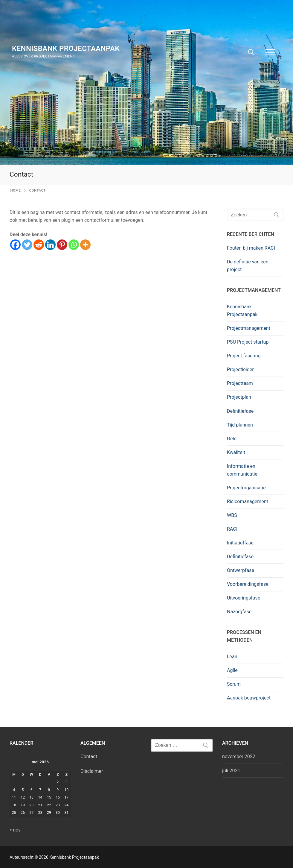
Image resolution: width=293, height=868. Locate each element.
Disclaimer (92, 771)
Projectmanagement (249, 328)
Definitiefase (240, 411)
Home (16, 190)
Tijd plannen (240, 425)
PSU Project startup (248, 342)
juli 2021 (231, 771)
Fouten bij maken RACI (251, 248)
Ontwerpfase (241, 570)
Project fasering (244, 356)
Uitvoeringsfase (244, 598)
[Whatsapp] (74, 245)
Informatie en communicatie (242, 470)
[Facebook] (15, 245)
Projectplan (239, 397)
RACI (232, 529)
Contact (89, 757)
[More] (85, 245)
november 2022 (239, 757)
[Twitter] (27, 245)
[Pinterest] (62, 245)
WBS (232, 515)
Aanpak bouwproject (249, 698)
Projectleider (240, 369)
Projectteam (240, 383)
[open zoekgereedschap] (251, 52)
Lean (232, 657)
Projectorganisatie (246, 488)
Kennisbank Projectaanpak (66, 48)
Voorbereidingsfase (248, 584)
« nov (15, 830)
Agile (232, 670)
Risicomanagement (248, 501)
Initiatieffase (240, 543)
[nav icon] (270, 52)
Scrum (234, 684)
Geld (232, 439)
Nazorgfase (239, 612)
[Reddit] (39, 245)
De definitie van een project (248, 266)
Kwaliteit (236, 452)
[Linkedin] (50, 245)
